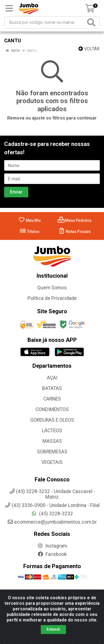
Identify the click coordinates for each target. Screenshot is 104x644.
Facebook (52, 554)
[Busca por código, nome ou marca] (45, 22)
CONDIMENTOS (52, 409)
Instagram (52, 546)
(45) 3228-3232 (52, 514)
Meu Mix (30, 220)
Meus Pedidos (75, 220)
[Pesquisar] (92, 22)
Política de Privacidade (52, 298)
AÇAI (52, 378)
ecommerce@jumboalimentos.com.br (52, 522)
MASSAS (52, 441)
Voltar (89, 49)
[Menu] (9, 8)
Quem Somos (52, 288)
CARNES (52, 399)
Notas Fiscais (74, 232)
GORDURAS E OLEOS (52, 420)
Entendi (53, 630)
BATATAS (52, 388)
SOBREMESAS (52, 452)
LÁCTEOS (52, 431)
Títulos (29, 232)
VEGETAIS (52, 462)
